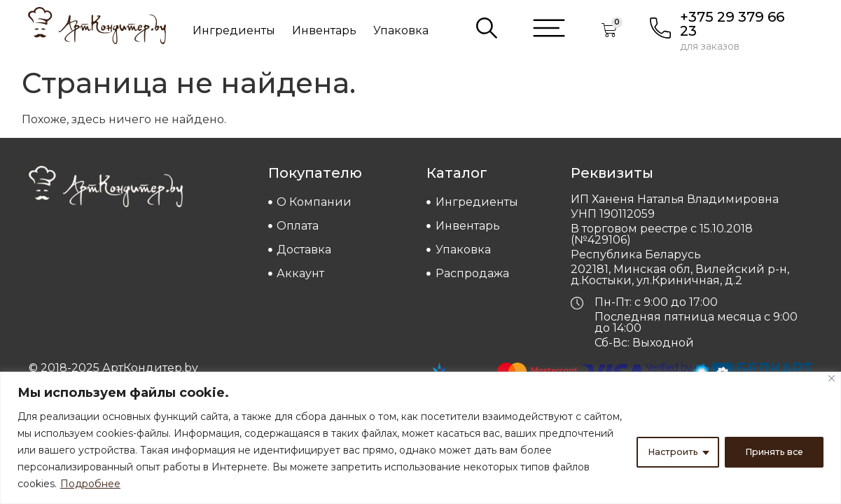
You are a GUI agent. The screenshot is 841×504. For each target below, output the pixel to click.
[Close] (832, 378)
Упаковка (401, 30)
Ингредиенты (234, 30)
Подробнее (130, 484)
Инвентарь (324, 30)
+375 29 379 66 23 (732, 24)
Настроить (661, 450)
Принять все (770, 450)
